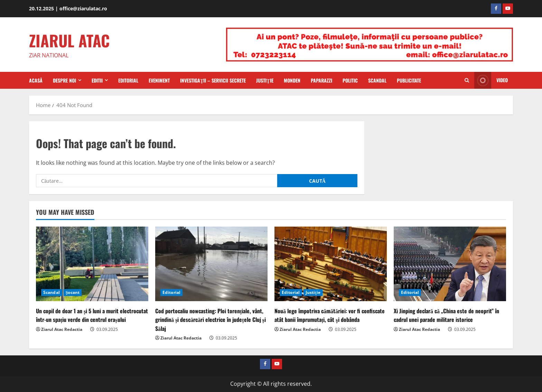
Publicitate (409, 80)
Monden (292, 80)
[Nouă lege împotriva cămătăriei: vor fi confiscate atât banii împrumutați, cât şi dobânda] (331, 264)
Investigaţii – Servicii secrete (213, 80)
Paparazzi (321, 80)
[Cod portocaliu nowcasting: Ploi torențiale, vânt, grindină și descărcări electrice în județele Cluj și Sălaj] (211, 264)
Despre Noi (64, 80)
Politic (350, 80)
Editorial (128, 80)
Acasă (36, 80)
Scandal (377, 80)
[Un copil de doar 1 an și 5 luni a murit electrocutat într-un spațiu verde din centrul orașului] (92, 264)
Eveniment (159, 80)
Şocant (73, 292)
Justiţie (265, 80)
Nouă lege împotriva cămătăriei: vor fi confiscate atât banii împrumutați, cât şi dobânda (330, 315)
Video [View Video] (491, 80)
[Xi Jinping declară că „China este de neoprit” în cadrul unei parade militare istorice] (450, 264)
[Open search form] (467, 80)
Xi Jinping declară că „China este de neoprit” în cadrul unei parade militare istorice (446, 315)
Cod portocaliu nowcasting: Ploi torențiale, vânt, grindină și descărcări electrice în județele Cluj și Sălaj (211, 319)
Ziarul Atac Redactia (62, 329)
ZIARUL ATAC (69, 40)
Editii (97, 80)
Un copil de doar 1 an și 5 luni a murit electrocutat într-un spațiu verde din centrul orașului (92, 315)
